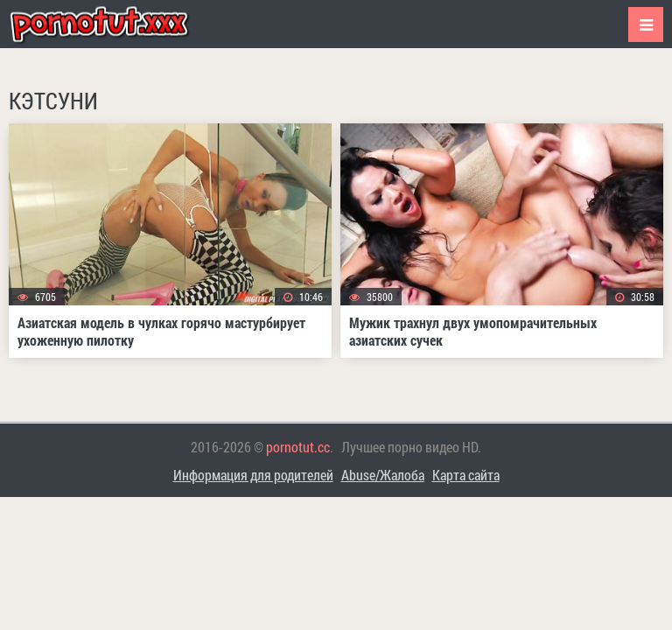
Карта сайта (466, 475)
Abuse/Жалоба (383, 475)
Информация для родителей (253, 475)
